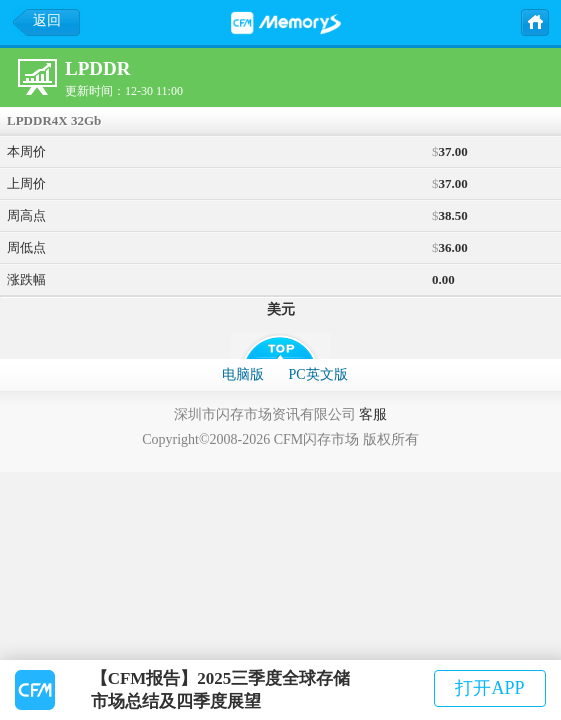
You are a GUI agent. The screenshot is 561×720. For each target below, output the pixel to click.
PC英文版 (317, 374)
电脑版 (243, 374)
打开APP (489, 688)
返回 (47, 20)
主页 (534, 21)
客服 (373, 414)
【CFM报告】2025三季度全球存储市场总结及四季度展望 (221, 690)
